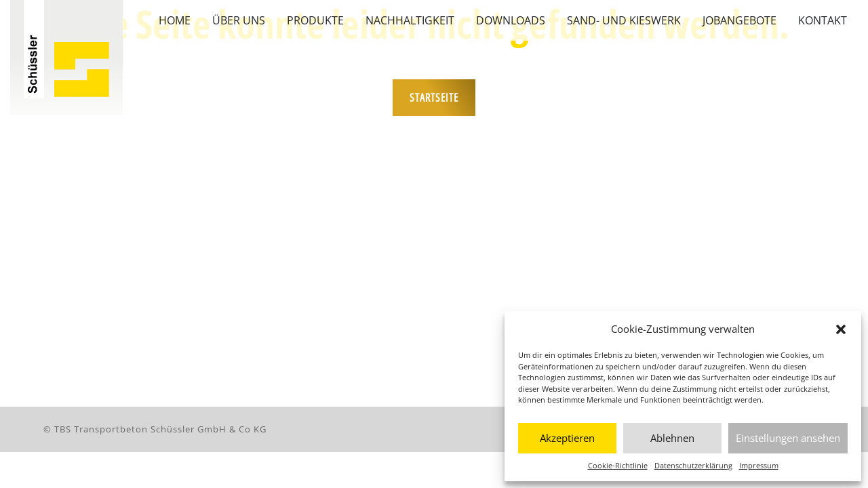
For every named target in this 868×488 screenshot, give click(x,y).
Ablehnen (672, 438)
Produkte (315, 20)
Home (175, 20)
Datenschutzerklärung (693, 465)
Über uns (239, 20)
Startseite (434, 98)
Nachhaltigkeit (410, 20)
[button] (841, 329)
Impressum (759, 465)
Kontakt (823, 20)
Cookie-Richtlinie (618, 465)
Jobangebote (739, 20)
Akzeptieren (567, 438)
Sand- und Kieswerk (624, 20)
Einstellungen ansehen (788, 438)
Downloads (511, 20)
